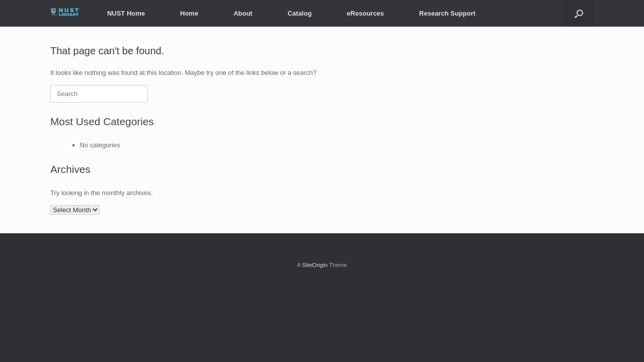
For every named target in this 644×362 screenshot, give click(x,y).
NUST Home (126, 13)
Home (189, 13)
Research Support (447, 13)
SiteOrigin (315, 265)
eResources (365, 13)
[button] (579, 13)
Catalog (300, 13)
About (243, 13)
